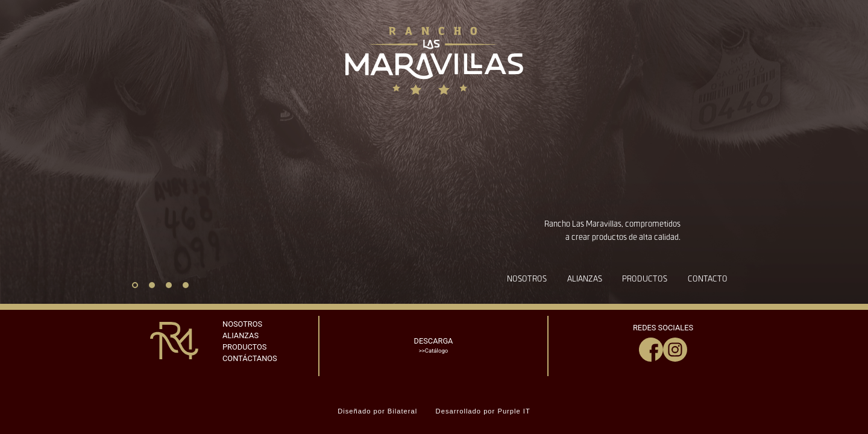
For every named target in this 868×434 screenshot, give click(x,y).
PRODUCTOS (244, 347)
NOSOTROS (242, 324)
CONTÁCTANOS (250, 358)
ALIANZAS (241, 335)
